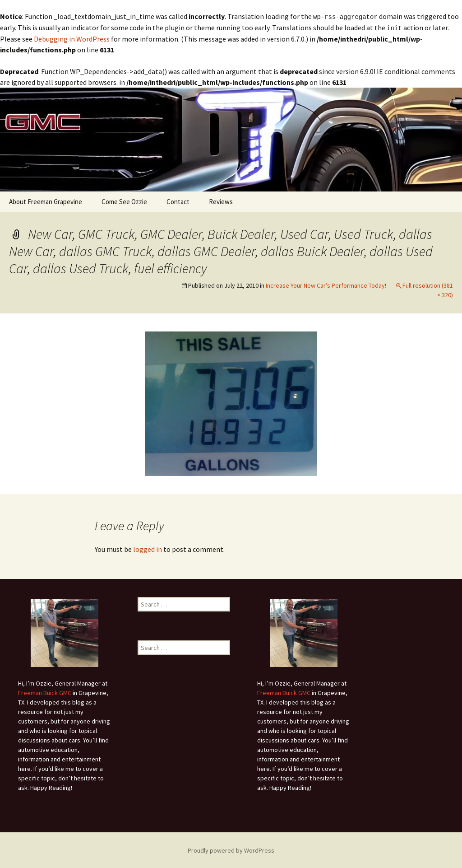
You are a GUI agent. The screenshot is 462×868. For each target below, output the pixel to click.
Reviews (221, 201)
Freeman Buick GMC (45, 692)
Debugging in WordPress (72, 38)
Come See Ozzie (124, 201)
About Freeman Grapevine (46, 201)
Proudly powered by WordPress (231, 849)
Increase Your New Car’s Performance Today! (326, 285)
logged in (148, 548)
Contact (178, 201)
